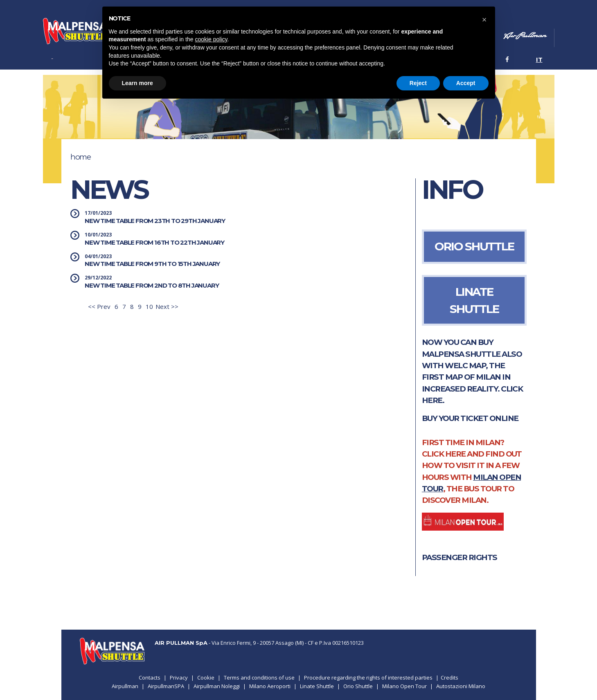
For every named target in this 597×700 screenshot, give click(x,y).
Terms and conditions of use (259, 677)
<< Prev (99, 306)
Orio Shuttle (358, 686)
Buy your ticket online (470, 418)
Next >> (167, 306)
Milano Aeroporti (270, 686)
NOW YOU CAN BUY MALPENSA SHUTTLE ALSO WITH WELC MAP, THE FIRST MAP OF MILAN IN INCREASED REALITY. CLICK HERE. (472, 371)
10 (149, 306)
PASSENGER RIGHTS (460, 557)
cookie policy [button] (211, 39)
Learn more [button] (137, 83)
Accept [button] (466, 83)
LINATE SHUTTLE (474, 300)
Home (80, 157)
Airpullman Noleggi (217, 686)
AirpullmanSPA (166, 686)
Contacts (150, 677)
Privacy (179, 677)
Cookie (206, 677)
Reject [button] (418, 83)
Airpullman (125, 686)
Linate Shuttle (317, 686)
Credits (449, 677)
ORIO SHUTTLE (474, 246)
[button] (484, 20)
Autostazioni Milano (461, 686)
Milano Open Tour (404, 686)
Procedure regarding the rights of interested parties (368, 677)
